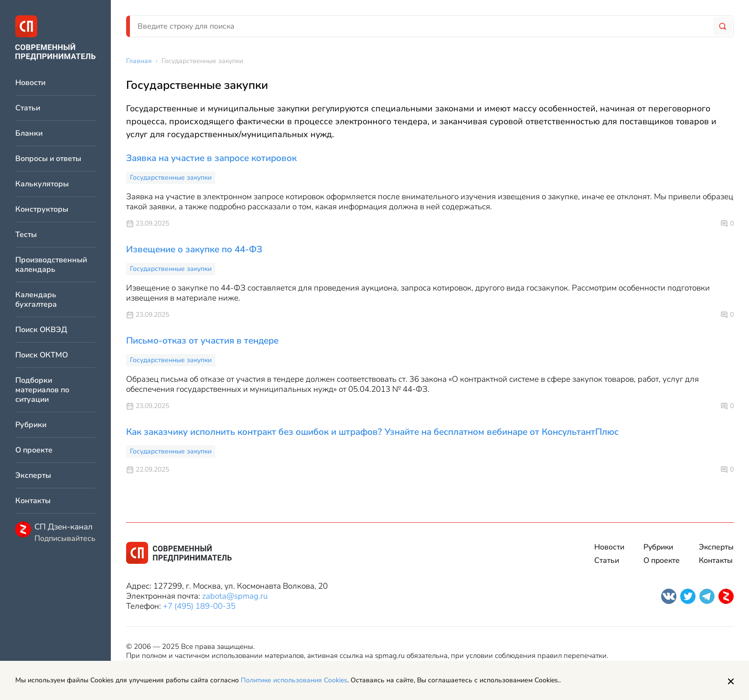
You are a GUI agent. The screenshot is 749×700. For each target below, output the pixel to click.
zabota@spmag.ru (235, 596)
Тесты (26, 235)
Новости (30, 83)
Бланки (29, 134)
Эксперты (33, 476)
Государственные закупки (171, 178)
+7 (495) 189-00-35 (199, 606)
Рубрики (31, 425)
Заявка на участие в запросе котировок (211, 158)
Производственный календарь (51, 265)
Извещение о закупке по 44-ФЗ (194, 249)
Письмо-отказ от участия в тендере (202, 341)
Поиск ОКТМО (42, 355)
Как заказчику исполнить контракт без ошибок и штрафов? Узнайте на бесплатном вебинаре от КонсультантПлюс (372, 432)
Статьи (28, 108)
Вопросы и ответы (48, 159)
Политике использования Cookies (294, 680)
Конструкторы (42, 210)
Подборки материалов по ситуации (42, 390)
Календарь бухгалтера (36, 300)
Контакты (33, 501)
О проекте (34, 450)
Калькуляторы (42, 184)
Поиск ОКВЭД (41, 330)
